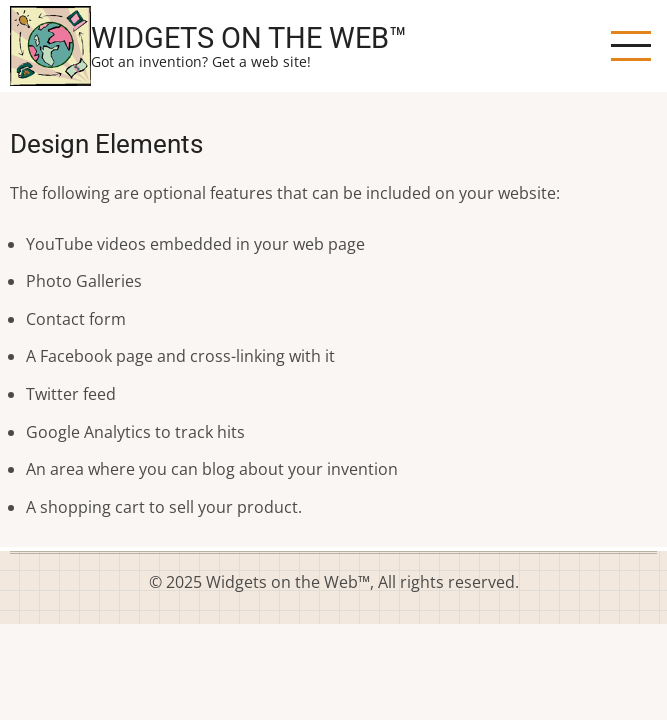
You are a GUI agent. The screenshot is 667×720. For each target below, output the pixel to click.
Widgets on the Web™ (249, 38)
